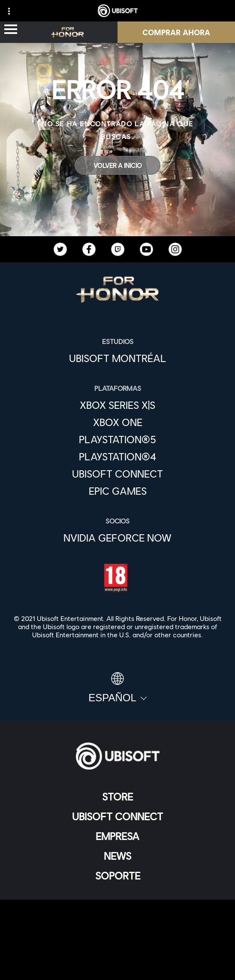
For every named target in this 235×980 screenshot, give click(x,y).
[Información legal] (117, 951)
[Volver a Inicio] (117, 165)
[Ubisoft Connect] (117, 816)
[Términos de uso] (117, 936)
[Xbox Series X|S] (117, 405)
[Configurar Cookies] (117, 965)
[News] (117, 856)
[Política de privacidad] (117, 922)
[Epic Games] (117, 491)
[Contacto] (117, 908)
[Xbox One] (117, 422)
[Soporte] (117, 876)
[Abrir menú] (11, 30)
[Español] (117, 688)
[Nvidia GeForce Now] (117, 538)
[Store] (117, 797)
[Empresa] (117, 836)
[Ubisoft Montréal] (117, 358)
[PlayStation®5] (117, 439)
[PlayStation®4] (117, 457)
